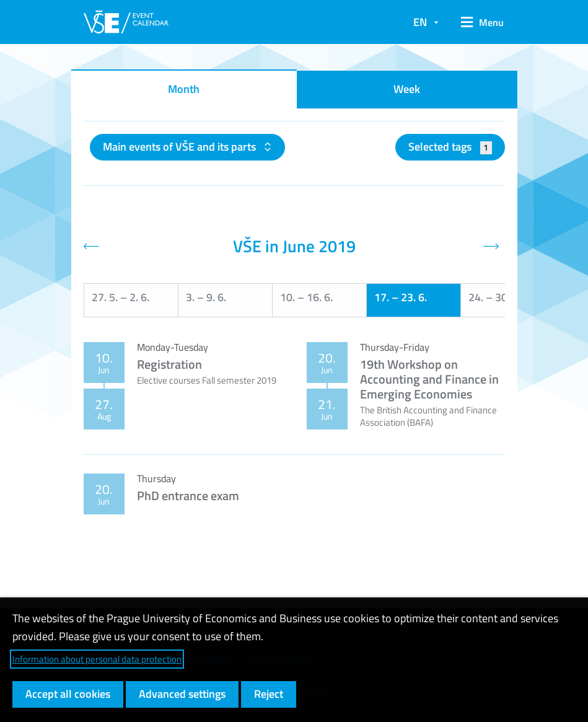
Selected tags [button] (450, 147)
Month (184, 89)
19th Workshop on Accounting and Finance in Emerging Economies (429, 379)
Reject (269, 694)
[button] (478, 22)
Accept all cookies (68, 694)
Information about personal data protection (97, 659)
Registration (169, 364)
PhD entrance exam (188, 495)
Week (407, 89)
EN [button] (420, 22)
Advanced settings (182, 694)
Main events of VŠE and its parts (181, 147)
